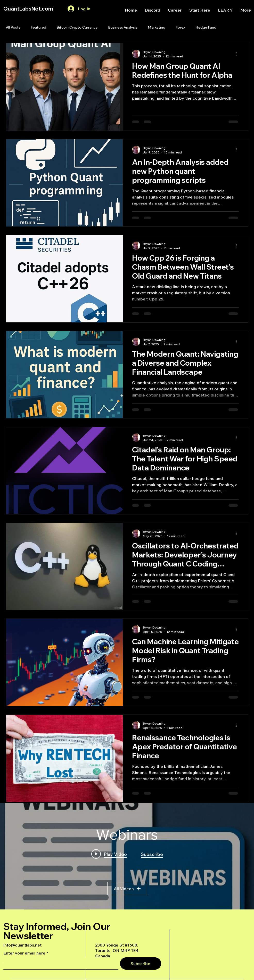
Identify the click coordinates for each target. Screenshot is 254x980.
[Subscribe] (141, 964)
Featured (38, 27)
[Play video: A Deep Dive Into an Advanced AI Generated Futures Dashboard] (109, 854)
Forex (180, 27)
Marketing (157, 27)
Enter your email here (24, 953)
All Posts (13, 27)
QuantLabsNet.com (28, 9)
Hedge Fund (206, 27)
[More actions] (238, 54)
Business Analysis (123, 27)
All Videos (127, 889)
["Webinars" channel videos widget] (127, 856)
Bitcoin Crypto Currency (77, 27)
